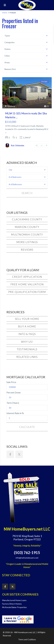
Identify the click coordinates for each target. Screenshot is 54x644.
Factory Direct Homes (12, 604)
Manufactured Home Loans (14, 600)
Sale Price (11, 382)
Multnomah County (27, 234)
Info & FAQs (27, 334)
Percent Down (14, 392)
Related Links (27, 357)
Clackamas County (27, 219)
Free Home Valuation (27, 284)
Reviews (27, 250)
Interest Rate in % (15, 413)
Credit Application (27, 277)
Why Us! (27, 342)
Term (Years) (13, 403)
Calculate (27, 427)
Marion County (27, 227)
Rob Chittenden (18, 145)
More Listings (27, 242)
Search (27, 193)
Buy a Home (27, 326)
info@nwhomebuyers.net (27, 558)
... (6, 132)
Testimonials (27, 349)
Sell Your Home (27, 319)
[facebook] (10, 454)
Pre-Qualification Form (27, 292)
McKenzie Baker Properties (14, 607)
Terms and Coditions (27, 639)
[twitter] (19, 454)
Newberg (11, 106)
